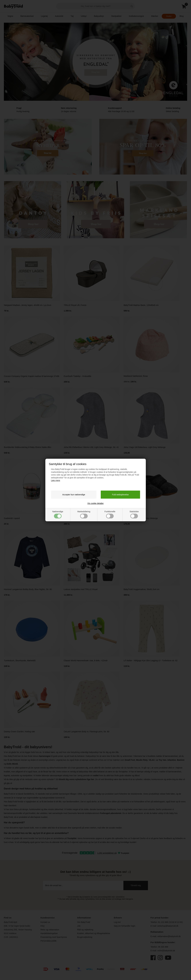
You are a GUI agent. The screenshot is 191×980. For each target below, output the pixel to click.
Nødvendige (58, 514)
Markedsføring (84, 514)
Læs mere (56, 480)
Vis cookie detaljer (95, 503)
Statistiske (134, 514)
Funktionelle (110, 514)
